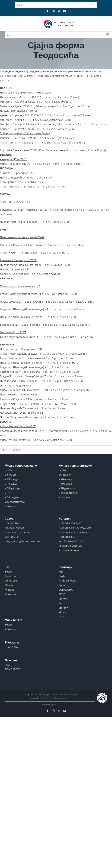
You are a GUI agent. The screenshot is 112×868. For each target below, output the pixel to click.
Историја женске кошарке (75, 528)
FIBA (7, 665)
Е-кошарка (11, 647)
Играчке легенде (69, 550)
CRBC (62, 594)
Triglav (63, 576)
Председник (12, 523)
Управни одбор (14, 528)
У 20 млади (11, 479)
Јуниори (10, 590)
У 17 (7, 493)
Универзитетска (15, 502)
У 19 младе (65, 484)
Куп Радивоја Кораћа (72, 541)
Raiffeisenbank (67, 581)
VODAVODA (66, 590)
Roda (62, 585)
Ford (61, 617)
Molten (63, 612)
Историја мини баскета (73, 532)
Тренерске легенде (70, 546)
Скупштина (12, 537)
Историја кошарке (70, 523)
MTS (61, 572)
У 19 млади (11, 484)
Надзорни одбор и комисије (22, 541)
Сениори (10, 475)
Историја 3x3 (67, 537)
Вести (8, 470)
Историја (10, 506)
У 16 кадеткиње (68, 493)
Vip (61, 603)
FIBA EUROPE (13, 669)
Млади (9, 585)
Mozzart (64, 599)
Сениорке (65, 475)
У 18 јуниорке (67, 488)
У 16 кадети (12, 497)
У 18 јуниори (13, 488)
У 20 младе (65, 479)
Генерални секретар (17, 532)
